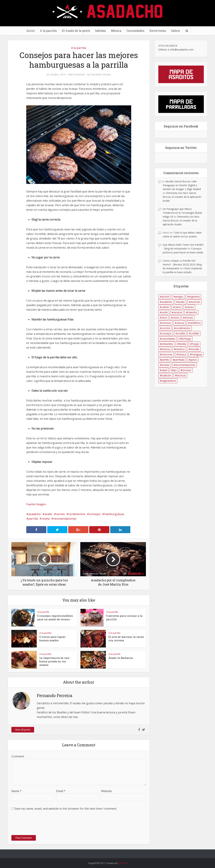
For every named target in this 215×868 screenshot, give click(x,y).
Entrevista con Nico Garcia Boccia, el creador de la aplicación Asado (182, 197)
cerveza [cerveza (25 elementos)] (178, 312)
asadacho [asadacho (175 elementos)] (167, 302)
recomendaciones (65, 519)
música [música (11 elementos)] (182, 354)
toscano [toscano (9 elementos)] (187, 370)
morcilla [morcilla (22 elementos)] (195, 349)
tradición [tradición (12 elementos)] (166, 375)
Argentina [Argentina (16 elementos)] (194, 297)
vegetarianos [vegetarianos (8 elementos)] (169, 381)
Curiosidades (135, 31)
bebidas (101, 31)
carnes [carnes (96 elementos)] (190, 307)
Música (116, 31)
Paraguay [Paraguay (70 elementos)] (197, 354)
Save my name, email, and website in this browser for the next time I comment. (66, 809)
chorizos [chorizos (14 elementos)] (166, 323)
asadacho (35, 514)
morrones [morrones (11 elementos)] (167, 354)
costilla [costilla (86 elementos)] (181, 333)
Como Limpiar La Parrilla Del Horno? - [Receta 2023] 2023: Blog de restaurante (182, 264)
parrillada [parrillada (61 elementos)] (179, 360)
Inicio (31, 31)
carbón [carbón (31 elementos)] (165, 307)
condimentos (77, 514)
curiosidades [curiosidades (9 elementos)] (168, 339)
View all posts (23, 730)
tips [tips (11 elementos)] (175, 370)
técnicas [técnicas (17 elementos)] (181, 375)
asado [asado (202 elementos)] (181, 302)
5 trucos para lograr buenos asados (52, 639)
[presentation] (38, 825)
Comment (18, 756)
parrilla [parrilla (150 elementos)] (165, 360)
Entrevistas (158, 31)
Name (16, 791)
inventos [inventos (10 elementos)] (180, 349)
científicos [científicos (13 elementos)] (195, 323)
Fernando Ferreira (101, 75)
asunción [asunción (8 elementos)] (195, 302)
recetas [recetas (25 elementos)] (165, 365)
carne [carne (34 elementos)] (178, 307)
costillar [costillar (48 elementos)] (195, 333)
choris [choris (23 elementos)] (176, 318)
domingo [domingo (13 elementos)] (186, 339)
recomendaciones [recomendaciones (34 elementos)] (185, 365)
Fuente (31, 504)
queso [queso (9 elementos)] (193, 360)
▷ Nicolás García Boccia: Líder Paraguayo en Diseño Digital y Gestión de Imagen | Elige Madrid (182, 185)
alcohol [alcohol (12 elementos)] (165, 297)
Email (61, 791)
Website (106, 791)
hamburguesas (114, 514)
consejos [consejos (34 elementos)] (166, 333)
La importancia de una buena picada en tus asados (54, 661)
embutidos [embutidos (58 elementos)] (167, 344)
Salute (176, 31)
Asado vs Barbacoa (121, 658)
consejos (95, 514)
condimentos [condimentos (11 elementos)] (183, 328)
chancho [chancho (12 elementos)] (192, 312)
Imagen (41, 504)
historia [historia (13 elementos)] (165, 349)
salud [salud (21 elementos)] (164, 370)
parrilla (33, 519)
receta (46, 519)
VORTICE (123, 863)
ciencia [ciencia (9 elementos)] (180, 323)
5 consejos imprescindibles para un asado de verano (55, 617)
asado (48, 514)
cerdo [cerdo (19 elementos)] (165, 312)
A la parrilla (48, 31)
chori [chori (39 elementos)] (164, 318)
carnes (60, 514)
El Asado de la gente (76, 31)
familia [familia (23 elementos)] (183, 344)
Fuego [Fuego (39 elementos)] (195, 344)
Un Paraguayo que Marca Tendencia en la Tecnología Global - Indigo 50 (183, 213)
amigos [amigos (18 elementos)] (179, 297)
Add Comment (76, 75)
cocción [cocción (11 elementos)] (166, 328)
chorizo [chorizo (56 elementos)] (189, 318)
